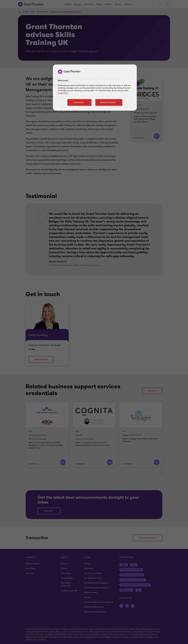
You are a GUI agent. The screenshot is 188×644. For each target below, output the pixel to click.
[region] (95, 88)
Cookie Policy (63, 93)
